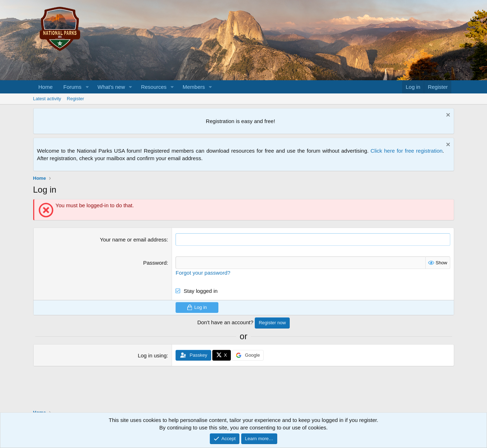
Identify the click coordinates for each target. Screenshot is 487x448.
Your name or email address (133, 240)
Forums (73, 87)
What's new (111, 87)
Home (46, 87)
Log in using (152, 355)
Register (75, 99)
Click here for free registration (407, 151)
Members (194, 87)
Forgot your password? (203, 273)
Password (155, 263)
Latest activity (47, 99)
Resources (154, 87)
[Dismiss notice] (447, 116)
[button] (87, 87)
